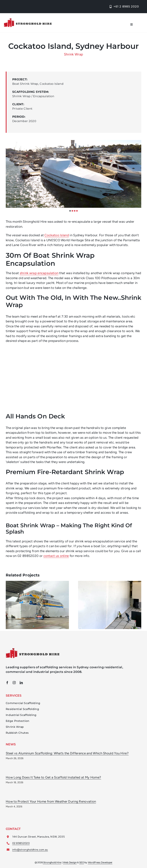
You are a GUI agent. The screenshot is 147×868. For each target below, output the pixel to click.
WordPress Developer (100, 864)
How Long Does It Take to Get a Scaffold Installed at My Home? (53, 777)
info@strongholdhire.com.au (30, 850)
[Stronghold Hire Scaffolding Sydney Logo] (33, 650)
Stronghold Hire (52, 864)
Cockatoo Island (57, 235)
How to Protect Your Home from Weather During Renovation (51, 801)
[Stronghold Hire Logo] (28, 20)
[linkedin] (21, 683)
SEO (82, 864)
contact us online (56, 556)
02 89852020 (21, 843)
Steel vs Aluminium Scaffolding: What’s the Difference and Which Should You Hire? (67, 753)
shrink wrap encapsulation (39, 273)
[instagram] (14, 683)
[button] (70, 211)
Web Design (70, 864)
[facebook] (7, 683)
